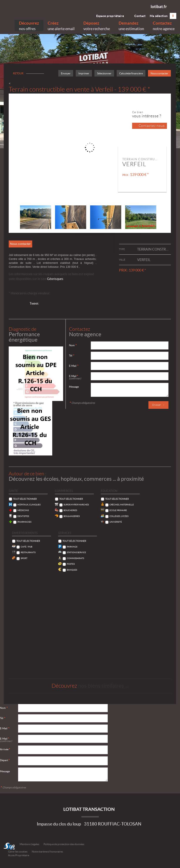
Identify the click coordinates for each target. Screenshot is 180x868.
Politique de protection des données (64, 844)
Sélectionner (104, 73)
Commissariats (75, 558)
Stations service (76, 552)
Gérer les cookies (18, 852)
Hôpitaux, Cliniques (29, 505)
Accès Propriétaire (19, 855)
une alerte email (61, 25)
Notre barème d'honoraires (48, 852)
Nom (73, 345)
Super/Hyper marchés (76, 505)
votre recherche (97, 25)
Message (74, 387)
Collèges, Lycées (119, 516)
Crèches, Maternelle (122, 505)
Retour (18, 73)
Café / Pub (26, 547)
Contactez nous (152, 126)
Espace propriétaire (107, 15)
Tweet (34, 303)
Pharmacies (24, 522)
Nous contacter (159, 73)
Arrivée (5, 749)
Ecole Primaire (118, 510)
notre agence (164, 25)
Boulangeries (72, 516)
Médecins (23, 510)
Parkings (72, 547)
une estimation (131, 25)
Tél (72, 356)
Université (116, 522)
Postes (71, 564)
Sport (24, 558)
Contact (137, 15)
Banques (72, 570)
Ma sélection (163, 16)
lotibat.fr (159, 7)
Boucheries (70, 510)
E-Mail (74, 366)
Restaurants (28, 552)
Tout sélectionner (25, 499)
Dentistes (23, 516)
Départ (5, 760)
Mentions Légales (29, 844)
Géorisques (55, 279)
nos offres (29, 25)
